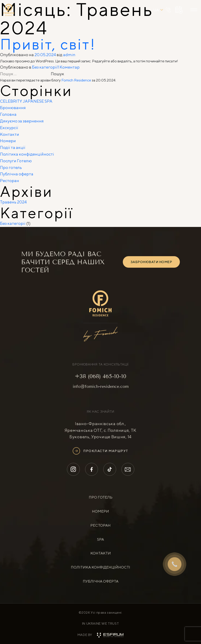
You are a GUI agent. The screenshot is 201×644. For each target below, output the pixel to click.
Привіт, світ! (48, 44)
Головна (8, 114)
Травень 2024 (13, 202)
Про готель (11, 167)
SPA (100, 539)
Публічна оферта (17, 174)
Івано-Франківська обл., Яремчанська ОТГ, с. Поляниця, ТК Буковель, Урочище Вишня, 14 (100, 430)
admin (69, 55)
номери (100, 511)
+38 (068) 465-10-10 (100, 376)
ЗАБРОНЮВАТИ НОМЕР (151, 262)
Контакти (10, 134)
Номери (8, 141)
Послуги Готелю (16, 161)
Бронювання (13, 108)
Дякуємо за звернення (22, 121)
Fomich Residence (76, 80)
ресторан (100, 525)
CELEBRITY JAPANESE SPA (26, 101)
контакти (101, 553)
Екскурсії (9, 128)
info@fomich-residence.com (101, 386)
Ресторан (10, 181)
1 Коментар (69, 67)
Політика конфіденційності (27, 154)
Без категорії (45, 67)
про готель (101, 497)
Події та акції (13, 147)
